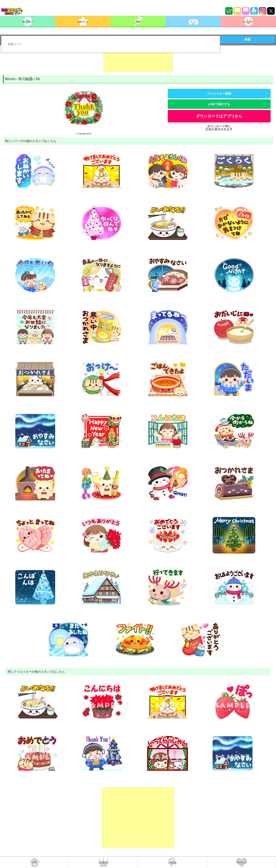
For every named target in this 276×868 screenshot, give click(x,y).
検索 (248, 39)
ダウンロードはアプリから (219, 116)
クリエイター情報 (219, 94)
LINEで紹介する (219, 104)
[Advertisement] (138, 61)
